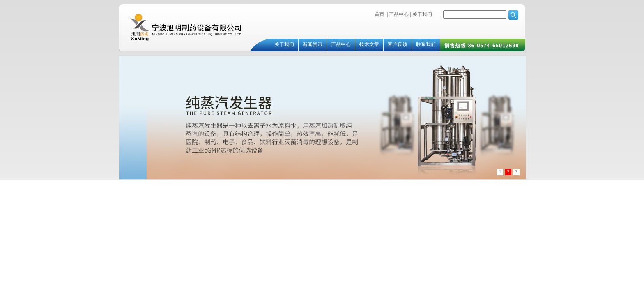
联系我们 (426, 44)
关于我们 (422, 14)
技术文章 (369, 44)
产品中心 (399, 14)
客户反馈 (398, 44)
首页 (379, 14)
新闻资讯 (313, 44)
